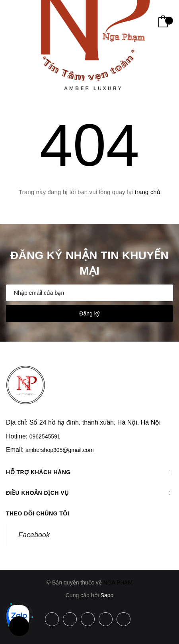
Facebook (34, 535)
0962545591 (45, 436)
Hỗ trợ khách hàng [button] (89, 472)
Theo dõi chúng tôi (38, 513)
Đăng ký (89, 313)
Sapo (107, 595)
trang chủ (148, 192)
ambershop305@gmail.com (59, 450)
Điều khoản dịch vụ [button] (89, 493)
